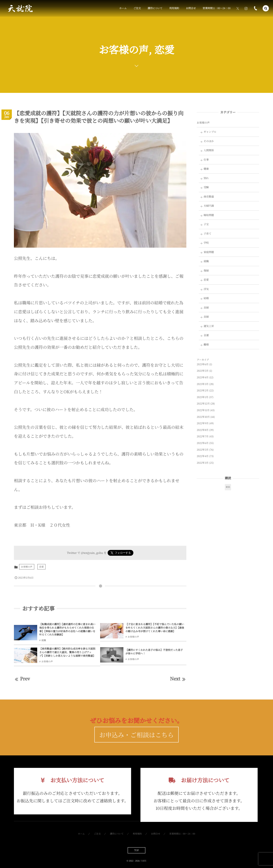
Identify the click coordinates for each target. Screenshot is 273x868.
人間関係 (209, 150)
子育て (207, 234)
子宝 (206, 224)
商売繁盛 (209, 197)
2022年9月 (203, 423)
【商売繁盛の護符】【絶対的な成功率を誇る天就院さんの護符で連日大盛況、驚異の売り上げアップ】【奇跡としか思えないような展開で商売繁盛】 (67, 652)
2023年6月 (203, 364)
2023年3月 (203, 384)
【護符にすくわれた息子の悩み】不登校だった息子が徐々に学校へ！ (154, 652)
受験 (206, 187)
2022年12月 (203, 404)
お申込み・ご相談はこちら (137, 742)
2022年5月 (203, 450)
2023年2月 (203, 390)
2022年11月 (203, 410)
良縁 (206, 307)
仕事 (206, 160)
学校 (206, 243)
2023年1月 (203, 397)
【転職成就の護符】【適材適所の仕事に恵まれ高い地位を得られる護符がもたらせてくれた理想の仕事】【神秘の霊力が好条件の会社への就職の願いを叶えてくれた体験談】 (67, 629)
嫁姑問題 (209, 215)
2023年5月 (203, 371)
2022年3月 (203, 463)
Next (178, 679)
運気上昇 (209, 326)
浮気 (206, 289)
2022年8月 (203, 430)
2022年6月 (203, 443)
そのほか (209, 141)
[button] (266, 8)
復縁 (206, 270)
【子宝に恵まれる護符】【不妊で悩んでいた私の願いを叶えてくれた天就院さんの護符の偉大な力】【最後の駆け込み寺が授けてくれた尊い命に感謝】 (155, 628)
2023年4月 (203, 377)
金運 (206, 335)
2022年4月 (203, 456)
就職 (44, 640)
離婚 (206, 344)
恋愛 (42, 567)
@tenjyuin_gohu (92, 553)
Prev (22, 679)
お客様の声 (27, 567)
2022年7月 (203, 436)
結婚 (206, 298)
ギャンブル (210, 132)
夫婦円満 (209, 206)
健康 (206, 169)
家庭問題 (209, 252)
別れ (206, 178)
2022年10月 (203, 417)
